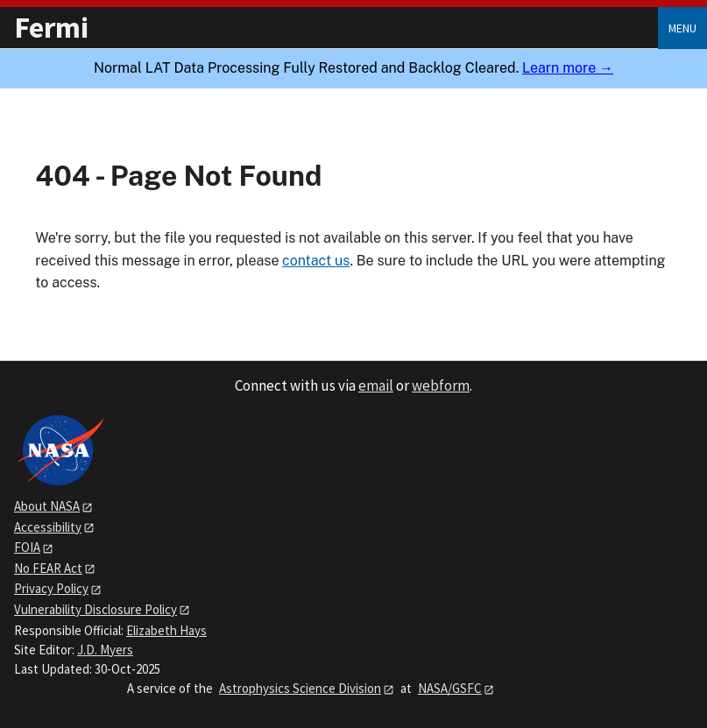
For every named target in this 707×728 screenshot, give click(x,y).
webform (441, 385)
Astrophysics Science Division (300, 688)
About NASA (47, 506)
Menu (682, 28)
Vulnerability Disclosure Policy (95, 609)
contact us (316, 261)
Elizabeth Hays (166, 630)
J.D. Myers (105, 650)
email (376, 385)
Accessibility (48, 527)
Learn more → (568, 68)
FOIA (27, 547)
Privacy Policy (51, 588)
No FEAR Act (48, 568)
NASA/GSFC (450, 688)
